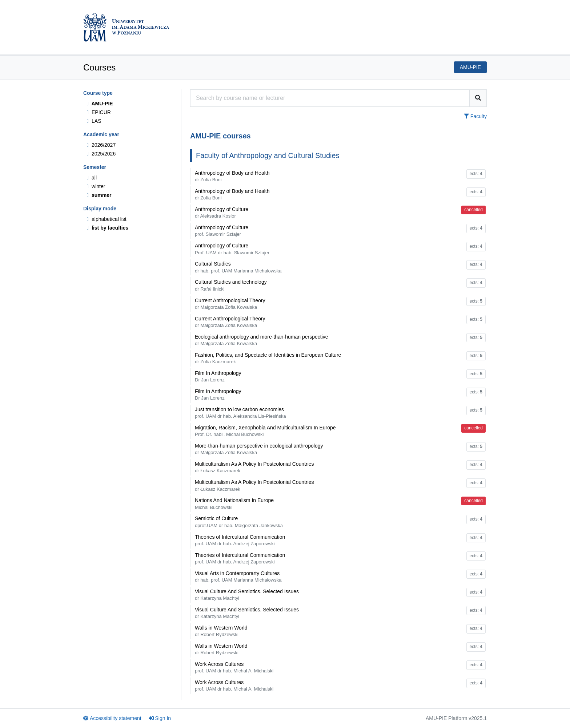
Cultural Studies (238, 267)
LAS (94, 121)
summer (99, 195)
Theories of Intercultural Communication (240, 540)
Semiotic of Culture (239, 522)
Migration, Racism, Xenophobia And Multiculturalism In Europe (265, 431)
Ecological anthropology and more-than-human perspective (262, 340)
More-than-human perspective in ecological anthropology (259, 449)
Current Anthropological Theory (230, 304)
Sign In (160, 718)
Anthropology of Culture (222, 213)
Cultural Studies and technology (231, 285)
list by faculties (108, 228)
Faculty (475, 116)
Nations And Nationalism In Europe (234, 503)
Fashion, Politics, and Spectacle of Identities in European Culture (268, 358)
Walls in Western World (221, 631)
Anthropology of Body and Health (232, 176)
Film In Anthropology (218, 376)
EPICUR (99, 112)
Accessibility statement (112, 718)
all (92, 178)
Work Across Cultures (234, 667)
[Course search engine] (330, 98)
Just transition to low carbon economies (240, 413)
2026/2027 (101, 145)
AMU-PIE (100, 104)
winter (96, 186)
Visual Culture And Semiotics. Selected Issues (247, 595)
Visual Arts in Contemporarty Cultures (238, 577)
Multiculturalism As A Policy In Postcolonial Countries (254, 467)
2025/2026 (101, 154)
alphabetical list (107, 219)
